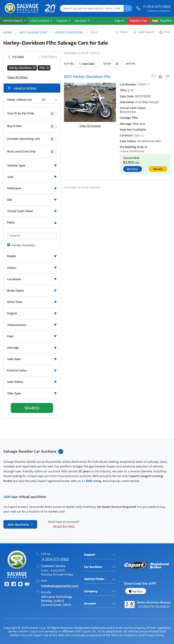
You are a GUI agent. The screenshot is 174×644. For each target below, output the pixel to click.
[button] (14, 21)
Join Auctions (18, 524)
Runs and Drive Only (21, 152)
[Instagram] (20, 585)
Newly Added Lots (20, 100)
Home (8, 32)
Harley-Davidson (69, 32)
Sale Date (88, 64)
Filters (121, 32)
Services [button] (81, 21)
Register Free (64, 527)
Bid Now (132, 169)
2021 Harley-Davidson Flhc (87, 76)
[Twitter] (7, 585)
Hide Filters (48, 57)
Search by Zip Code (21, 113)
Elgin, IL (139, 135)
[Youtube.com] (27, 585)
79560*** (144, 84)
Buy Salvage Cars (34, 32)
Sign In (120, 21)
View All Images (90, 126)
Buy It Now (14, 126)
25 (117, 64)
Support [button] (62, 21)
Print (165, 32)
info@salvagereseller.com (60, 586)
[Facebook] (13, 585)
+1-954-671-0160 (157, 7)
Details (158, 169)
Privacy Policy (154, 635)
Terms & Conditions (124, 635)
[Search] (128, 8)
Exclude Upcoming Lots (24, 139)
